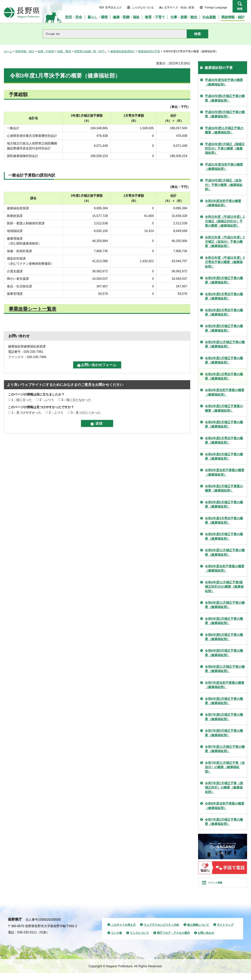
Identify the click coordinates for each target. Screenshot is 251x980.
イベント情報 (220, 886)
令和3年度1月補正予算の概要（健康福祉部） (224, 360)
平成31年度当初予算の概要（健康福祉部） (224, 167)
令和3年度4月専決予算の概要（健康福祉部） (224, 520)
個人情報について (198, 932)
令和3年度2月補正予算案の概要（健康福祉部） (224, 408)
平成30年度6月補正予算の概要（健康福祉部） (225, 98)
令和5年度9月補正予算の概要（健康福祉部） (224, 536)
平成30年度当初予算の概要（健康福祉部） (224, 82)
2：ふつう (47, 400)
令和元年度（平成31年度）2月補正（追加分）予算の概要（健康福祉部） (225, 242)
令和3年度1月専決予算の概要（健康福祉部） (224, 376)
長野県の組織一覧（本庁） (91, 51)
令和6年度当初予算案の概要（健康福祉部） (225, 568)
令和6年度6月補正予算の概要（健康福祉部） (224, 637)
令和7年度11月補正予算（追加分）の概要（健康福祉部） (225, 767)
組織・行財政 (46, 51)
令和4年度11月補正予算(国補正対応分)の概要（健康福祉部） (224, 587)
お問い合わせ (206, 940)
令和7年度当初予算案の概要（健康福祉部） (225, 685)
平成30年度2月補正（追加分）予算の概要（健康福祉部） (224, 185)
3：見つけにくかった (86, 413)
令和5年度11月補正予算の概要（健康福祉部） (225, 552)
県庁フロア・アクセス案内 (173, 940)
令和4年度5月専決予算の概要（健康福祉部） (224, 440)
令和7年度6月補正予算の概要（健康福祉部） (224, 717)
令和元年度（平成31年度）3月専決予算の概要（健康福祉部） (225, 262)
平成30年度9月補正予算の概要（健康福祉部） (225, 114)
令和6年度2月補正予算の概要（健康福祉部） (224, 701)
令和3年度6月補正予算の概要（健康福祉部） (224, 280)
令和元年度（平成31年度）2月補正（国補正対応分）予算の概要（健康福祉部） (225, 221)
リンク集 (116, 940)
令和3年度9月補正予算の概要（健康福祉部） (224, 328)
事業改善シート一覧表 (33, 309)
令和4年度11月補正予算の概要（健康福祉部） (225, 605)
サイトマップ (225, 932)
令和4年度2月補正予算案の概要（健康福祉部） (224, 488)
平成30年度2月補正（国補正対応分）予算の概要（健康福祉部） (225, 149)
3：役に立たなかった (76, 400)
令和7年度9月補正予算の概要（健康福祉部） (224, 733)
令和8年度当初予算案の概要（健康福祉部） (225, 806)
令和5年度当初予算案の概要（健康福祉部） (225, 472)
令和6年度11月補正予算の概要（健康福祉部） (225, 669)
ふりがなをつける (143, 7)
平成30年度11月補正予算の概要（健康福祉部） (224, 130)
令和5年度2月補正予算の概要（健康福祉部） (224, 621)
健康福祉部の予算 (149, 51)
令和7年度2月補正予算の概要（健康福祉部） (224, 822)
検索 (240, 9)
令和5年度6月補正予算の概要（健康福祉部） (224, 504)
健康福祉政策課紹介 (123, 51)
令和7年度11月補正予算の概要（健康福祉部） (225, 749)
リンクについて (139, 940)
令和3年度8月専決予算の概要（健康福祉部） (224, 312)
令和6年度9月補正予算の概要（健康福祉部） (224, 653)
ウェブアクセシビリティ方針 (161, 932)
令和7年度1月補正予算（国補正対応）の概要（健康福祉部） (224, 788)
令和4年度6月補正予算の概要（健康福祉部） (224, 424)
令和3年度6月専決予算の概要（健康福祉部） (224, 296)
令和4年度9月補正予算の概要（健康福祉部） (224, 456)
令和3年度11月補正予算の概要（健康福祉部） (225, 344)
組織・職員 (64, 51)
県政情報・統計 (25, 51)
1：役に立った (22, 400)
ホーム (8, 51)
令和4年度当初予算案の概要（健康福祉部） (225, 392)
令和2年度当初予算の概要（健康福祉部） (223, 203)
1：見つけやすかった (26, 413)
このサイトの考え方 (123, 932)
